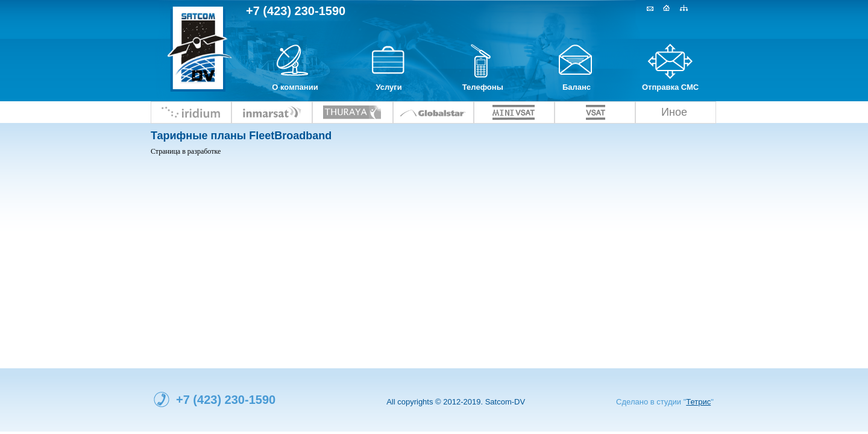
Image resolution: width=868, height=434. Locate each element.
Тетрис (698, 402)
